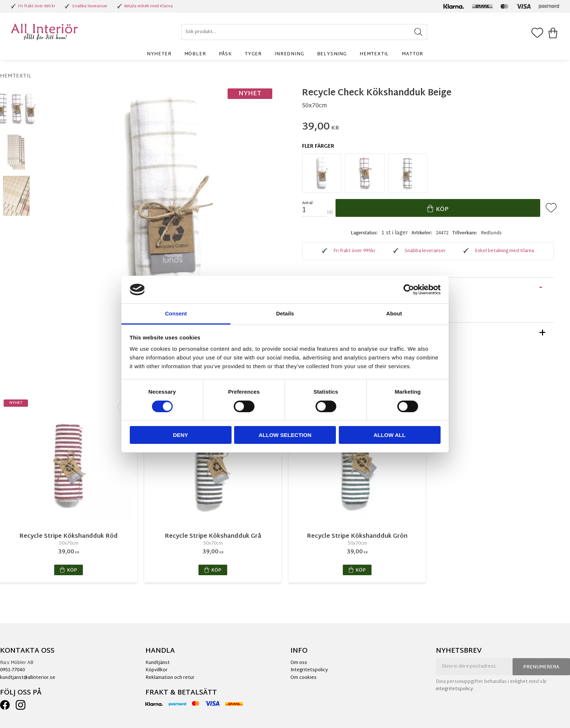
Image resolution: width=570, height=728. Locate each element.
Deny (181, 435)
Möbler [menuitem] (195, 54)
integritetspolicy (454, 689)
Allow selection (285, 435)
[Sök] (418, 32)
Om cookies (304, 678)
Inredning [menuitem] (289, 54)
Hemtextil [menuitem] (374, 54)
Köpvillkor (156, 670)
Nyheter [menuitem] (159, 54)
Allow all (390, 435)
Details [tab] (285, 313)
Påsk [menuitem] (225, 54)
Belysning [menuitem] (332, 54)
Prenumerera (541, 667)
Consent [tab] (176, 313)
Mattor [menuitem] (412, 54)
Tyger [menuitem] (253, 54)
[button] (537, 33)
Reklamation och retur (170, 678)
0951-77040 (12, 670)
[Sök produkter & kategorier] (304, 32)
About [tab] (394, 313)
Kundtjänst (158, 663)
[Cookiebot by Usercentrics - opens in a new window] (409, 290)
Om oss (299, 663)
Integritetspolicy (309, 670)
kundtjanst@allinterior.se (28, 678)
